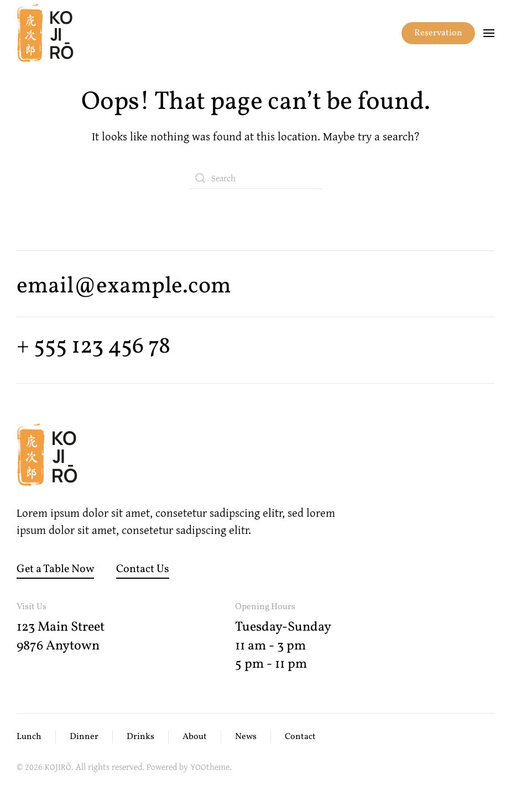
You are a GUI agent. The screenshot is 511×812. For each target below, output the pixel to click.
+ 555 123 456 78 (93, 347)
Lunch (29, 737)
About (195, 737)
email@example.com (124, 286)
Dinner (84, 737)
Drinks (140, 737)
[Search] (255, 178)
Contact (300, 737)
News (246, 737)
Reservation (438, 33)
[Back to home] (45, 33)
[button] (489, 33)
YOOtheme (210, 767)
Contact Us (143, 569)
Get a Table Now (55, 569)
